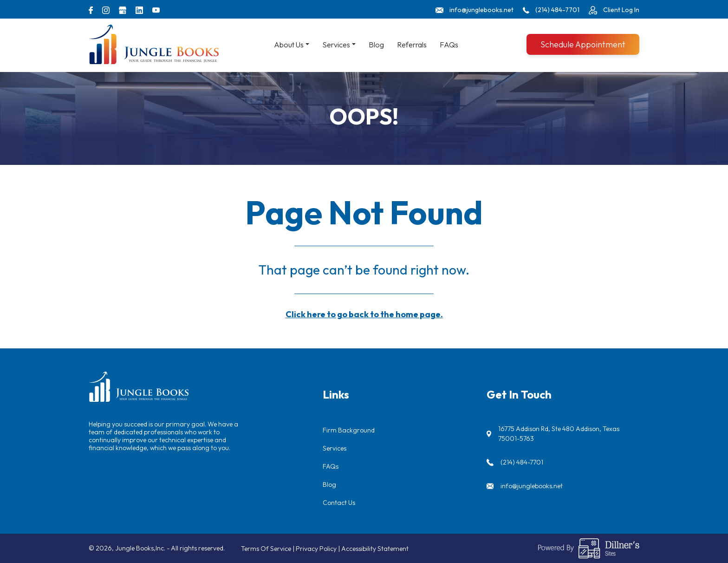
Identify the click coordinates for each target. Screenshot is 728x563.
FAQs (449, 45)
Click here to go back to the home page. (364, 314)
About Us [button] (289, 45)
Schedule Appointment (583, 44)
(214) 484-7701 (522, 462)
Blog (376, 45)
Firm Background (349, 430)
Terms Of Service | (268, 549)
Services (335, 448)
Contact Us (339, 503)
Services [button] (336, 45)
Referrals (412, 45)
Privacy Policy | (318, 549)
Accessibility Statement (375, 549)
